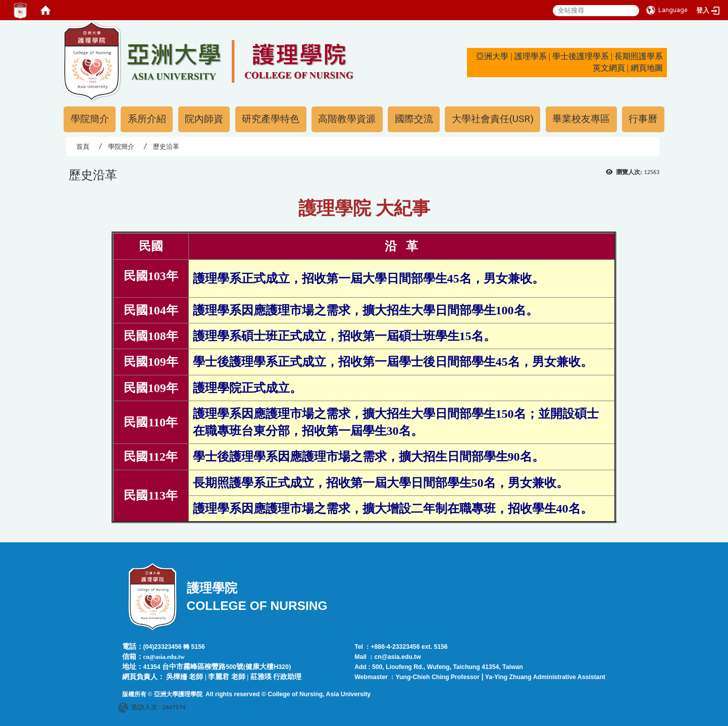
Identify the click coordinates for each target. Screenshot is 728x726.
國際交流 (414, 119)
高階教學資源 (347, 119)
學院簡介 (90, 119)
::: (57, 24)
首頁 (83, 147)
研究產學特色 (271, 119)
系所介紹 (147, 119)
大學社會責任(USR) (493, 119)
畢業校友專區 (581, 119)
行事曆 (643, 119)
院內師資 (204, 119)
